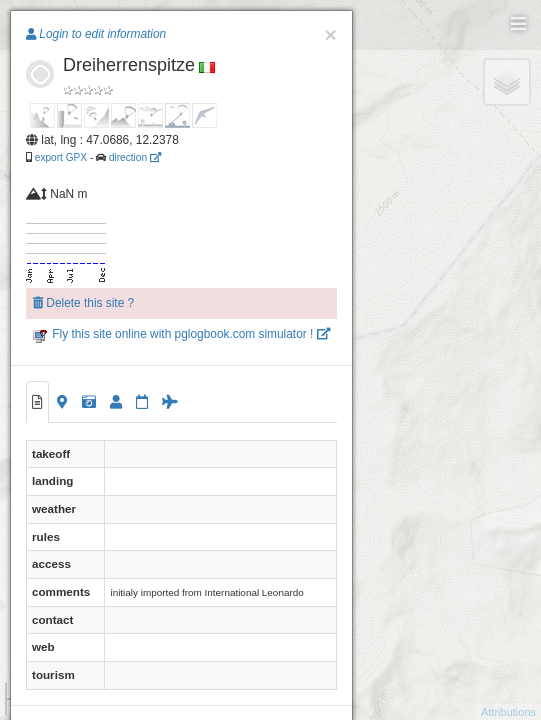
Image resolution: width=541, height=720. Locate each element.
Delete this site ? (83, 303)
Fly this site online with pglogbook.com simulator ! (181, 334)
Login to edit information (96, 34)
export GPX (61, 157)
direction (135, 157)
